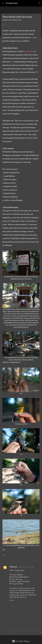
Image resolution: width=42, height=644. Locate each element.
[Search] (39, 3)
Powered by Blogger (21, 641)
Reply (12, 600)
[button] (4, 24)
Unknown (13, 567)
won (11, 62)
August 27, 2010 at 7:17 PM (26, 567)
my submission (29, 52)
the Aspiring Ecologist (12, 3)
